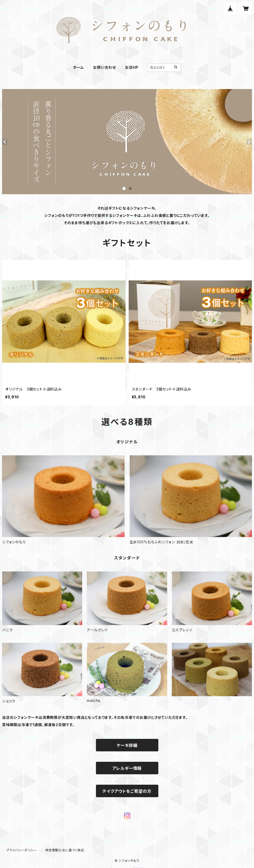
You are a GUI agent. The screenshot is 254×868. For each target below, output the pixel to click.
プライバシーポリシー (22, 850)
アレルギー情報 (127, 768)
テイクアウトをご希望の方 (127, 791)
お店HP (132, 67)
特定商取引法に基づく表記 (65, 850)
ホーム (79, 67)
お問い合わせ (105, 67)
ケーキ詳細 (127, 745)
